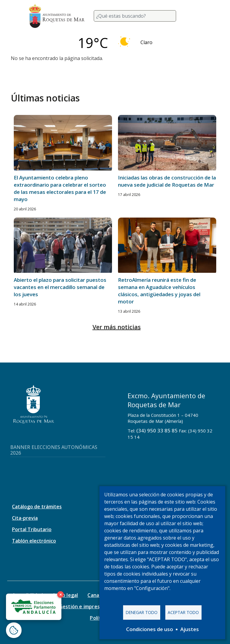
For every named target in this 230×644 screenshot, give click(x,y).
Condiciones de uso (150, 629)
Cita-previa (25, 518)
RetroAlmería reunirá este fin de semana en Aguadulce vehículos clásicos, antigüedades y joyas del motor (159, 291)
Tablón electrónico (34, 541)
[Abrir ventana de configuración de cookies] (14, 630)
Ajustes (190, 629)
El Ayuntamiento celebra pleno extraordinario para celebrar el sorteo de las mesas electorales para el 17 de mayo (60, 188)
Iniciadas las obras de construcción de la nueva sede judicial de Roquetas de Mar (167, 181)
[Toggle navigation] (194, 16)
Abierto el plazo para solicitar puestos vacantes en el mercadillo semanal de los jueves (60, 287)
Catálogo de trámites (37, 507)
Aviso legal (65, 595)
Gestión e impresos (82, 606)
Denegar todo (142, 612)
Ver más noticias (117, 327)
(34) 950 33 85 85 (157, 430)
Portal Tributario (32, 529)
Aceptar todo (183, 612)
